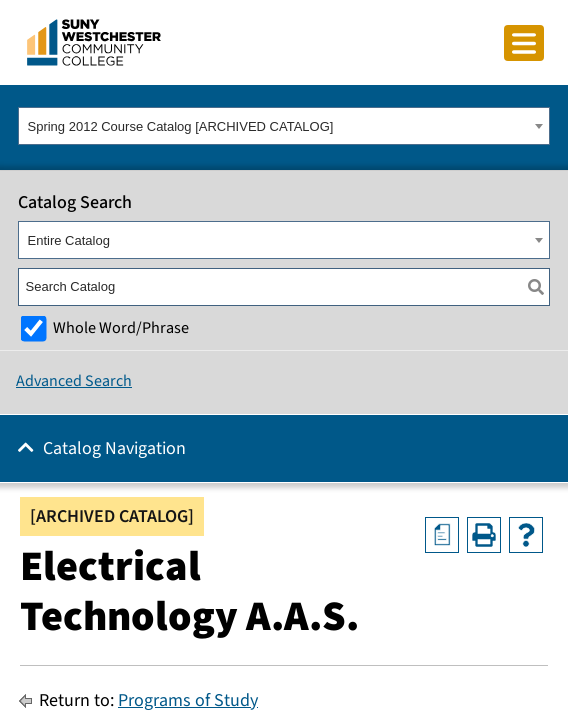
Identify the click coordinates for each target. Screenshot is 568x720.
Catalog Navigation (114, 448)
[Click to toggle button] (524, 43)
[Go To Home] (94, 41)
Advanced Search (74, 381)
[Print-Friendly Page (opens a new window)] (484, 535)
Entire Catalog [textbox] (69, 240)
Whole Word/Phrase (121, 327)
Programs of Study (188, 700)
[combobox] (284, 126)
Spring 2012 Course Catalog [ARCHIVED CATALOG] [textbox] (181, 126)
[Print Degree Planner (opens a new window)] (442, 535)
